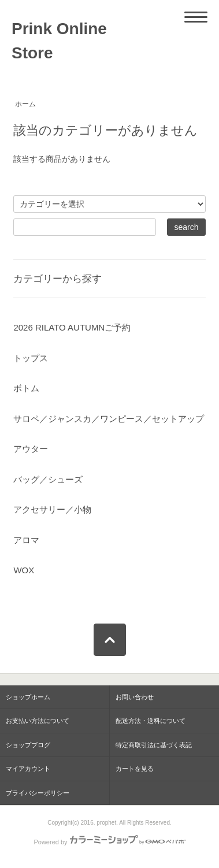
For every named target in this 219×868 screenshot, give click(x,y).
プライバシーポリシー (38, 793)
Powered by (109, 842)
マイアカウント (28, 769)
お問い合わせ (135, 697)
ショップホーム (28, 697)
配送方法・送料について (151, 721)
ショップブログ (28, 745)
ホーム (25, 104)
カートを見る (135, 769)
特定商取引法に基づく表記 (154, 745)
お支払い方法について (38, 721)
